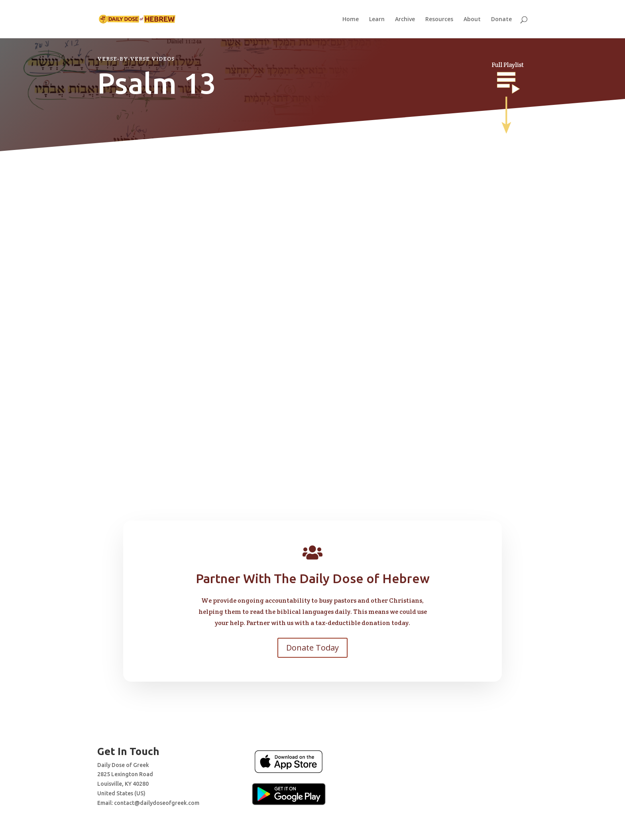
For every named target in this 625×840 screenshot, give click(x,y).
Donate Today (312, 648)
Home (351, 20)
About (472, 20)
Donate (501, 20)
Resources (439, 20)
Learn (377, 20)
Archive (405, 20)
